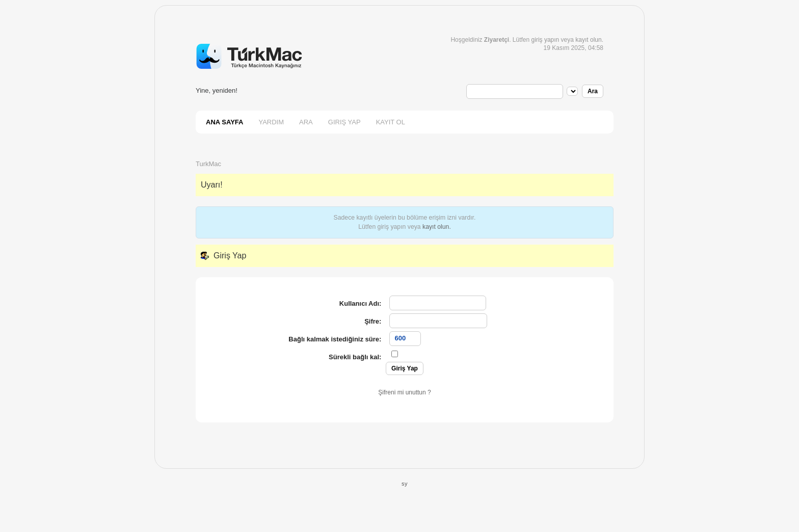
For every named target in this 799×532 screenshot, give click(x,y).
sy (405, 484)
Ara (306, 122)
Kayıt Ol (391, 122)
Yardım (271, 122)
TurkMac (208, 164)
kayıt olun (588, 40)
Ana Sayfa (224, 122)
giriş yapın (545, 40)
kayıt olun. (437, 227)
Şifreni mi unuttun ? (404, 392)
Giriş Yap (344, 122)
